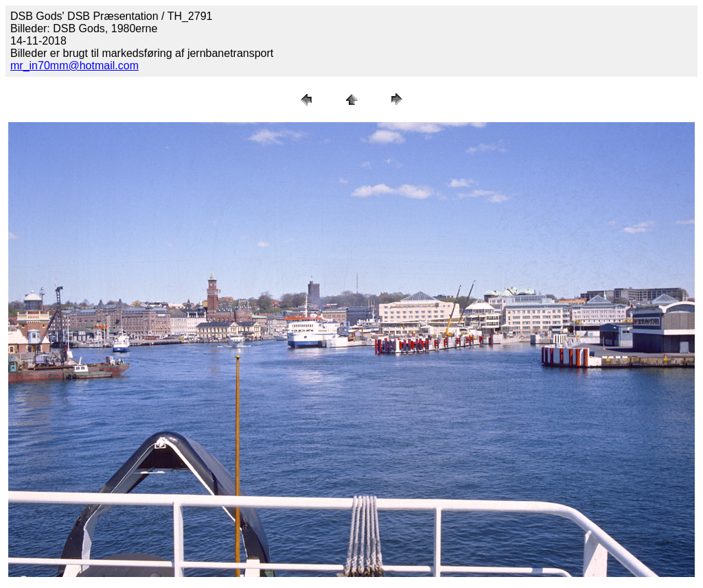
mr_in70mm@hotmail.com (74, 66)
